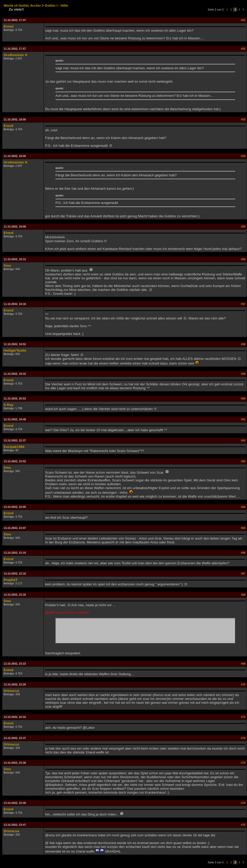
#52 (243, 49)
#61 (243, 419)
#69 (243, 664)
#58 (243, 344)
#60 (243, 398)
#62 (243, 440)
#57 (243, 304)
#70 (243, 684)
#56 (243, 259)
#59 (243, 374)
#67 (243, 574)
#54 (243, 156)
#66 (243, 553)
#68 (243, 595)
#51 (243, 20)
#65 (243, 528)
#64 (243, 507)
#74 (243, 803)
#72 (243, 738)
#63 (243, 461)
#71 (243, 717)
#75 (243, 825)
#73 (243, 763)
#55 (243, 227)
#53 (243, 119)
